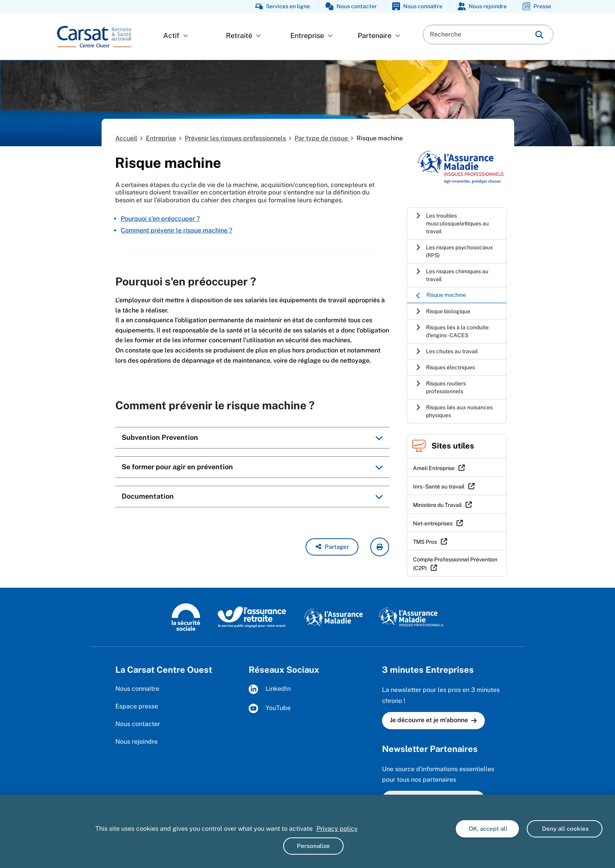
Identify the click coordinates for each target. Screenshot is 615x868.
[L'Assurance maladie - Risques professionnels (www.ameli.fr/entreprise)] (411, 617)
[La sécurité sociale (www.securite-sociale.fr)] (186, 617)
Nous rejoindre (136, 742)
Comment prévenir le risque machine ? (176, 230)
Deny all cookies (565, 829)
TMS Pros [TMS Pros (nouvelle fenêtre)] (425, 542)
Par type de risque (322, 138)
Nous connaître (137, 689)
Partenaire (379, 35)
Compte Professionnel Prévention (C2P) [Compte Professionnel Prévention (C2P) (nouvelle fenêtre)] (455, 564)
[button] (332, 547)
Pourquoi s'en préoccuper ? (160, 219)
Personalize (313, 846)
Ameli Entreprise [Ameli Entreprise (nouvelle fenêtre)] (434, 468)
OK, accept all (487, 829)
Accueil (126, 138)
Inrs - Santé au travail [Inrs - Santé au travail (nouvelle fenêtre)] (439, 487)
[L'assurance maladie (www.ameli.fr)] (333, 617)
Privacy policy (337, 829)
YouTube (270, 708)
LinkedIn (270, 689)
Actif (176, 35)
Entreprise (311, 35)
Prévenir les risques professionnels (235, 138)
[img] (539, 35)
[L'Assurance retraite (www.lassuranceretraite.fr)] (252, 617)
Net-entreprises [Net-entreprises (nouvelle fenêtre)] (433, 523)
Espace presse (137, 706)
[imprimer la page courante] (380, 547)
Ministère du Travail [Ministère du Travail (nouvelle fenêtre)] (437, 505)
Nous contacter (138, 724)
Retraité (243, 35)
